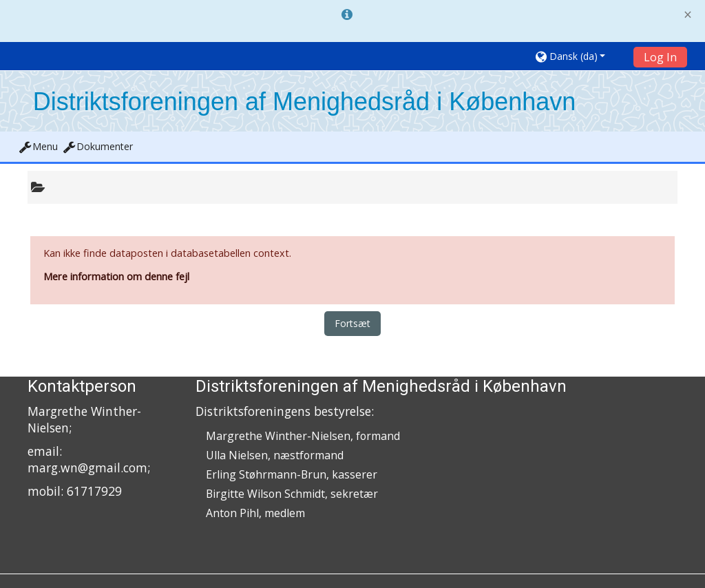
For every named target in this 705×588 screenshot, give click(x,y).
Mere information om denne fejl (116, 276)
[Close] (688, 15)
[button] (580, 56)
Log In (660, 57)
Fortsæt (352, 323)
